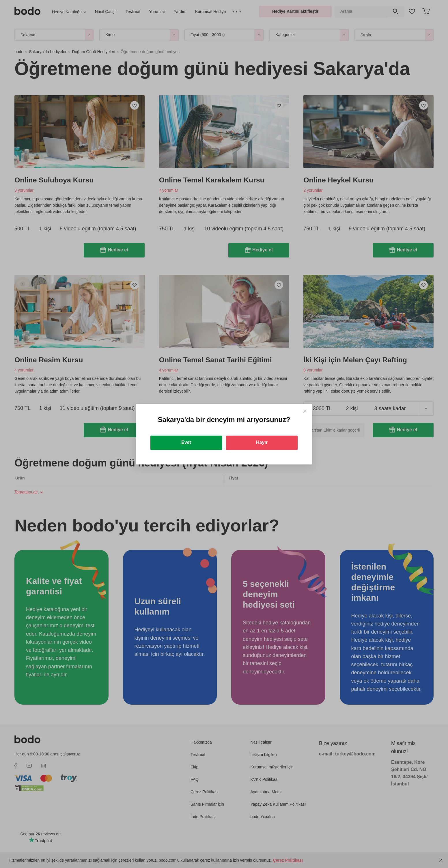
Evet (186, 442)
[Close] (305, 411)
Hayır (262, 442)
